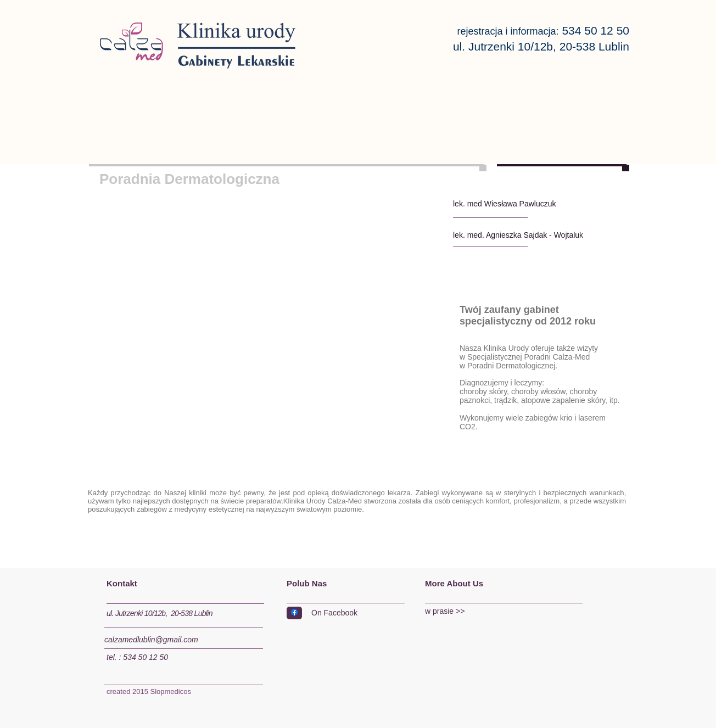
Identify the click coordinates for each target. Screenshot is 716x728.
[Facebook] (294, 612)
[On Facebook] (355, 614)
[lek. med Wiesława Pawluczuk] (518, 204)
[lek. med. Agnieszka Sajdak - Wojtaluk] (528, 235)
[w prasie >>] (498, 612)
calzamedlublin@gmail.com (151, 640)
